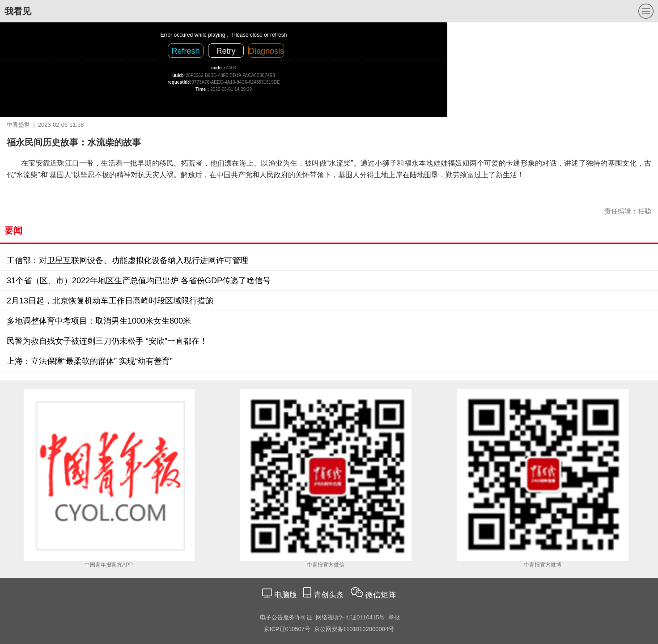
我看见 (18, 11)
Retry (226, 51)
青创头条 (330, 595)
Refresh (185, 51)
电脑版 (285, 595)
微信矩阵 (381, 595)
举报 (394, 617)
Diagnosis (266, 51)
